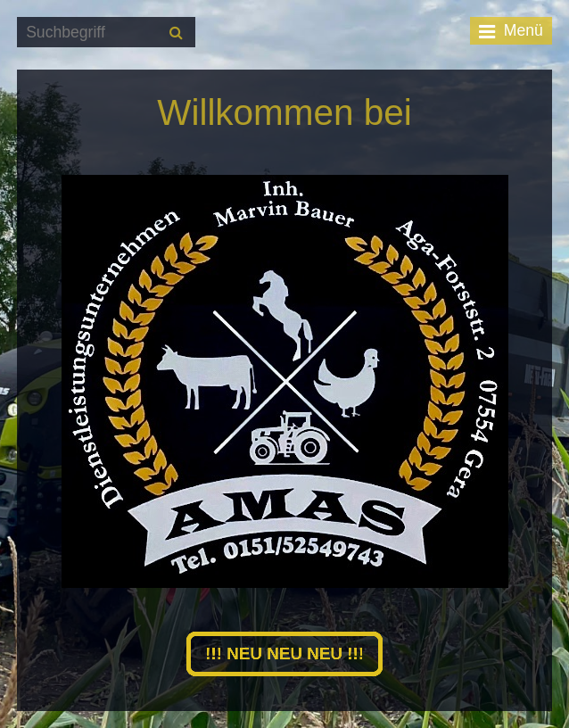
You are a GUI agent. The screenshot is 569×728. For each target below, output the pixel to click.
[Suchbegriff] (106, 32)
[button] (284, 653)
